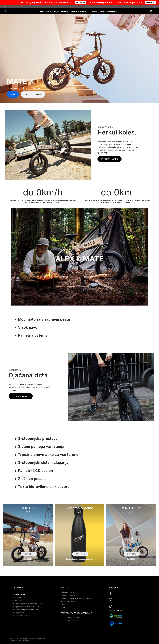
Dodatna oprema (61, 11)
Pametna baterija (33, 335)
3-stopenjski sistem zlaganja (43, 463)
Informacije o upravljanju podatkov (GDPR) (76, 598)
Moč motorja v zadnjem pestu (44, 319)
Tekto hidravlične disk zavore (44, 487)
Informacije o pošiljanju (69, 595)
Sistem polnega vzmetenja (41, 446)
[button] (155, 6)
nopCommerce (23, 641)
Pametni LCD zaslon (36, 471)
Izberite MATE (45, 11)
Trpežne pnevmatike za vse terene (48, 455)
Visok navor (28, 327)
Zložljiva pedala (32, 479)
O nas (63, 604)
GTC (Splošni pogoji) (68, 601)
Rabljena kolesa (79, 11)
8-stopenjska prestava (38, 439)
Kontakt (63, 607)
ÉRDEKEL (85, 2)
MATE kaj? (93, 11)
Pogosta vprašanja (67, 592)
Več (28, 512)
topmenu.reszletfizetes (111, 11)
